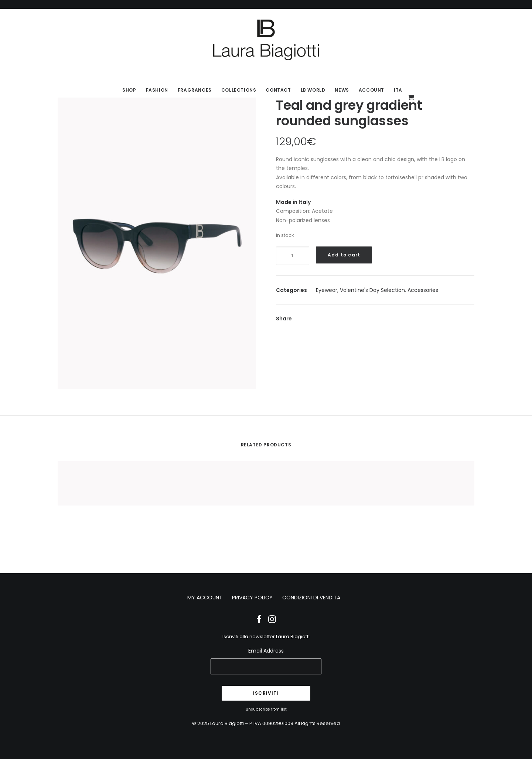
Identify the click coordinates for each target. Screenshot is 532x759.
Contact (278, 90)
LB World (313, 90)
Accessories (423, 290)
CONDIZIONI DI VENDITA (311, 598)
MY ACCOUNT (205, 598)
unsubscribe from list (266, 709)
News (342, 90)
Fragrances (195, 90)
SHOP (129, 90)
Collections (239, 90)
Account (371, 90)
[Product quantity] (293, 256)
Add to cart (344, 255)
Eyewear (327, 290)
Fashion (157, 90)
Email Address (266, 651)
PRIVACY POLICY (252, 598)
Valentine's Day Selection (372, 290)
